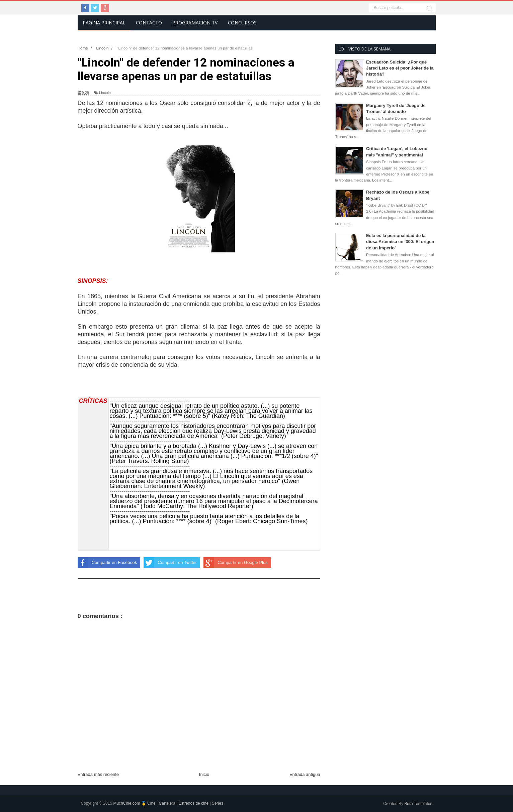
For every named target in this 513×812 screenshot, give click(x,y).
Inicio (204, 774)
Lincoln (105, 93)
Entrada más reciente (98, 774)
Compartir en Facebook (107, 563)
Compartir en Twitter (170, 563)
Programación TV (195, 23)
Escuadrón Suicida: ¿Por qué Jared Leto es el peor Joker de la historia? (400, 68)
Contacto (149, 23)
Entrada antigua (305, 774)
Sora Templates (418, 804)
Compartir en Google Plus (236, 563)
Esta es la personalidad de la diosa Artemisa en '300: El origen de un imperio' (400, 242)
